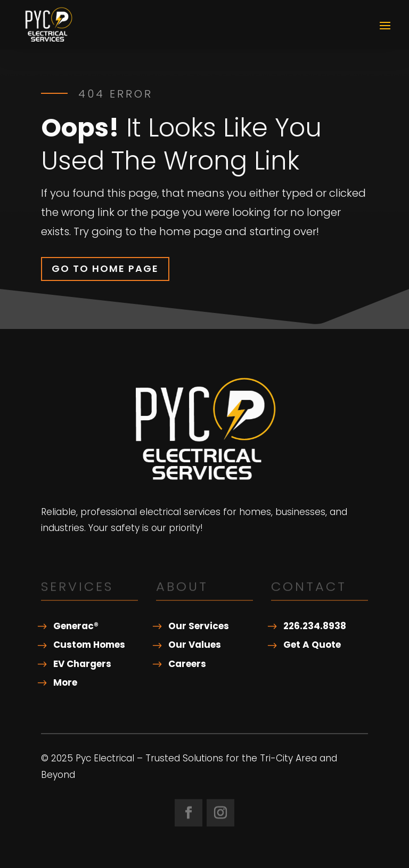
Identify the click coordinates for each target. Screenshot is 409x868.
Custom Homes (89, 645)
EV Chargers (82, 664)
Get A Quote (312, 645)
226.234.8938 (315, 626)
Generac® (76, 626)
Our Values (195, 645)
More (65, 682)
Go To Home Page (105, 268)
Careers (187, 664)
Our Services (199, 626)
